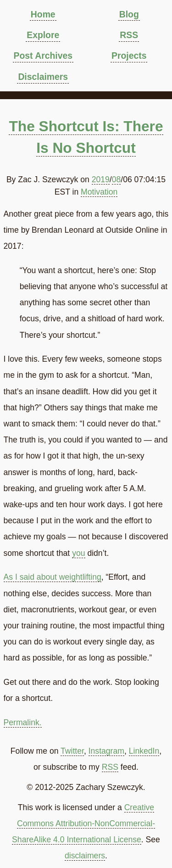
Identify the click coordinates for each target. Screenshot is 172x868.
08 (117, 179)
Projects (129, 56)
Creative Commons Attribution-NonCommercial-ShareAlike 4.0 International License (83, 823)
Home (43, 14)
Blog (129, 14)
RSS (129, 35)
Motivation (99, 192)
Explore (43, 35)
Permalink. (23, 722)
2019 (101, 179)
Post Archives (43, 56)
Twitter (72, 751)
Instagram (106, 751)
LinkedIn (144, 751)
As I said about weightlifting (53, 577)
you (78, 553)
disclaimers (85, 856)
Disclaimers (43, 77)
